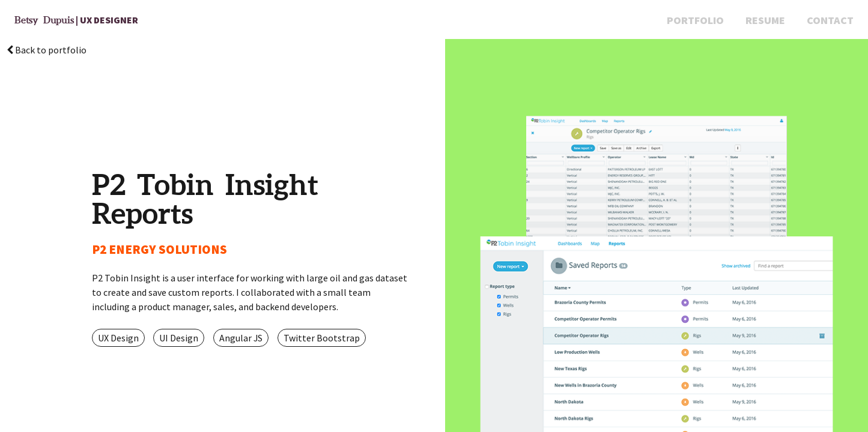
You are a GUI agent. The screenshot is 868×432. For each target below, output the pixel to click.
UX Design (118, 338)
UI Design (179, 338)
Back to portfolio (47, 50)
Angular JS (241, 338)
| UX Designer (76, 20)
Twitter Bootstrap (322, 338)
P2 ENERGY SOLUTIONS (159, 249)
